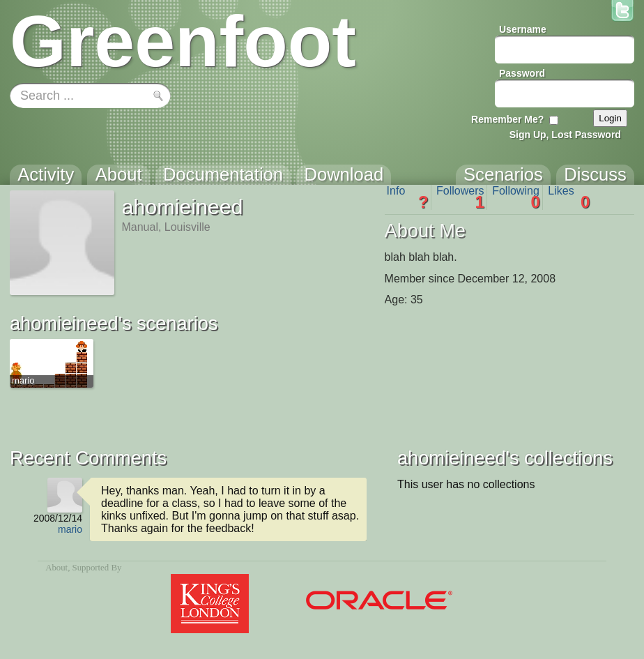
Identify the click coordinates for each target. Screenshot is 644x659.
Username (523, 29)
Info (408, 197)
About (56, 568)
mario (70, 529)
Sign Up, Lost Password (565, 135)
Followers (460, 197)
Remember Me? (507, 119)
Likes (569, 197)
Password (522, 73)
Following (516, 197)
